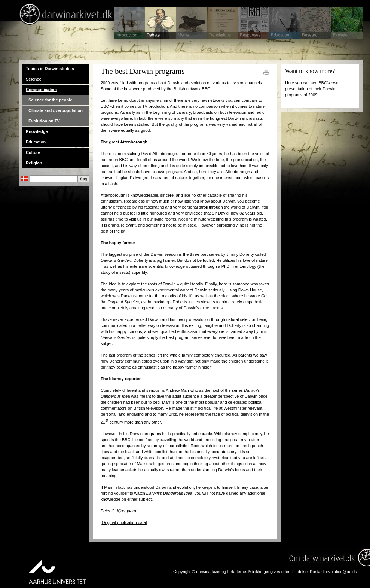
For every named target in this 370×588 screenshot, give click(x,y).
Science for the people (50, 100)
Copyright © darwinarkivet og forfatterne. (210, 572)
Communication (41, 90)
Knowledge (37, 131)
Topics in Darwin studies (50, 69)
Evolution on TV (44, 121)
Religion (34, 163)
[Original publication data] (124, 522)
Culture (33, 152)
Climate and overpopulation (56, 110)
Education (36, 142)
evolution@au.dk (342, 572)
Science (34, 79)
